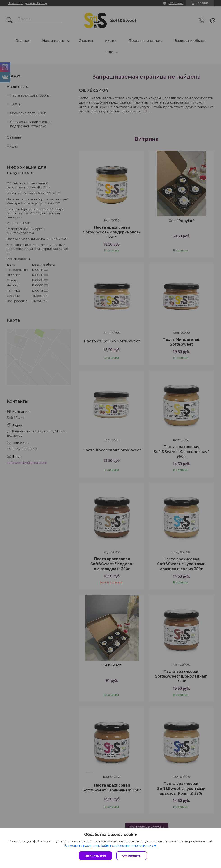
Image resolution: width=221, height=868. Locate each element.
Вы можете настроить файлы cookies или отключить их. (109, 846)
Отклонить (132, 856)
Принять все (95, 856)
